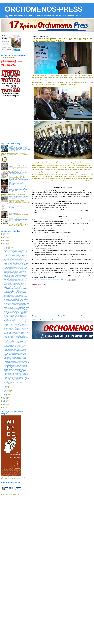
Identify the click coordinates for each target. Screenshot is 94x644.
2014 (4, 240)
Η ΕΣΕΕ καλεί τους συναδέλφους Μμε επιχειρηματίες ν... (16, 343)
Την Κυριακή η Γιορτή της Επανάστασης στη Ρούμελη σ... (16, 322)
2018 (4, 396)
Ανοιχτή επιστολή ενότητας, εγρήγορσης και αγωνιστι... (15, 315)
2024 (4, 404)
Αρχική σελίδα (62, 316)
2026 (4, 407)
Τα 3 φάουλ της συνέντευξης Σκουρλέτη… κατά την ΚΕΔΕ (16, 328)
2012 (4, 238)
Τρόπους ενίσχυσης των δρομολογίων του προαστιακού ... (16, 336)
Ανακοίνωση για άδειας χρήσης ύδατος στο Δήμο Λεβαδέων (16, 378)
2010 (4, 235)
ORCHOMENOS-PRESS (44, 9)
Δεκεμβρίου (7, 394)
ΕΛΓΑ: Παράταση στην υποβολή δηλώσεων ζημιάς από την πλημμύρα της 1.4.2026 (19, 220)
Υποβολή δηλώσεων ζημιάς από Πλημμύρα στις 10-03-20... (16, 310)
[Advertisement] (54, 301)
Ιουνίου (6, 386)
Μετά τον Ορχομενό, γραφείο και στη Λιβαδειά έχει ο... (15, 372)
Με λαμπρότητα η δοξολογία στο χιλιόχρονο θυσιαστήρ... (16, 319)
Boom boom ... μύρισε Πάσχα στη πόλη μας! (13, 327)
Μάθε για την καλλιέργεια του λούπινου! (12, 352)
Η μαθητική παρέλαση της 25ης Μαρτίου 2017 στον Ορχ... (16, 366)
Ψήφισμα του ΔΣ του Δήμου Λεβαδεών (12, 287)
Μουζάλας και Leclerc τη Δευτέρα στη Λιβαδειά (13, 382)
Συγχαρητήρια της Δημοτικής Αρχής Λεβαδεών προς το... (16, 290)
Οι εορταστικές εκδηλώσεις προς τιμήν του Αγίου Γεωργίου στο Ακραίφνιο (19, 173)
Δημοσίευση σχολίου (37, 288)
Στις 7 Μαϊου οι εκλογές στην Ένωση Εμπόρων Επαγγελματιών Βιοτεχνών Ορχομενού (17, 206)
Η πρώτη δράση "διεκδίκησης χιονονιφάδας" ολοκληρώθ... (16, 298)
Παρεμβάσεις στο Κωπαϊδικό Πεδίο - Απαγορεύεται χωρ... (16, 311)
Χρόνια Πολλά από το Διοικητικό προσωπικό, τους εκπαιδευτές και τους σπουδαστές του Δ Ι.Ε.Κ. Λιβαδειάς (18, 158)
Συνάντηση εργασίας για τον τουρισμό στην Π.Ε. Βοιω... (15, 345)
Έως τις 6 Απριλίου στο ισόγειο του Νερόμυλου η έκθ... (15, 295)
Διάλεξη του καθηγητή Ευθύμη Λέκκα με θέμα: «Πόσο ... (15, 349)
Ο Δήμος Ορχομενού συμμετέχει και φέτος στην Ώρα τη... (16, 265)
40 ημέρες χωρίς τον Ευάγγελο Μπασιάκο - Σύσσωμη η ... (16, 330)
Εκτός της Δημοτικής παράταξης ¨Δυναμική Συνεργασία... (16, 331)
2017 (4, 245)
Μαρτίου (6, 249)
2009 (4, 233)
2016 (4, 243)
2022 (4, 402)
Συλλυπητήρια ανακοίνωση (9, 364)
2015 (4, 242)
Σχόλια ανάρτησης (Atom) (46, 319)
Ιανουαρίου (7, 246)
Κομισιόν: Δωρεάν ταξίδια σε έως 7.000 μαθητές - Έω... (15, 334)
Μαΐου (6, 385)
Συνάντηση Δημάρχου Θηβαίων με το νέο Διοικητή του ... (16, 270)
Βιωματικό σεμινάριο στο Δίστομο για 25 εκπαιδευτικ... (15, 266)
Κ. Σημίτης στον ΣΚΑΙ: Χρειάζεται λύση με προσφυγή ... (15, 357)
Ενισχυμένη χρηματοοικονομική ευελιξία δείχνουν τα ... (15, 351)
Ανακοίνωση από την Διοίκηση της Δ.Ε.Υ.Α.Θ (13, 301)
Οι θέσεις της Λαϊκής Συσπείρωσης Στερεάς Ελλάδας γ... (16, 285)
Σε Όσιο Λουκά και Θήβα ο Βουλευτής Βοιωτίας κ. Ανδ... (15, 335)
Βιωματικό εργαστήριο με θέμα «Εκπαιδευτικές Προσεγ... (16, 373)
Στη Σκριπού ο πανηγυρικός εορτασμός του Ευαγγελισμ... (16, 313)
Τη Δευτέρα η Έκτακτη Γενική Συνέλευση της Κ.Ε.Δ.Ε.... (15, 380)
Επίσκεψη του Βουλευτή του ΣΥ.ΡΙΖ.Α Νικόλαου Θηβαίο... (16, 294)
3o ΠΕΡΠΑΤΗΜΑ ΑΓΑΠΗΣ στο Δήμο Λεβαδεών (14, 347)
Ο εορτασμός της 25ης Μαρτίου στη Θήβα (13, 344)
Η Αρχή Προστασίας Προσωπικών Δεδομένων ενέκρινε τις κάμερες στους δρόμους (18, 165)
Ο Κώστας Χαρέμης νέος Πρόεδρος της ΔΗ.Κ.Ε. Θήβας (15, 267)
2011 (4, 236)
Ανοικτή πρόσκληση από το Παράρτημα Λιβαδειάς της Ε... (16, 323)
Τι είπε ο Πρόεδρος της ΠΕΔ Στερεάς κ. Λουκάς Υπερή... (16, 251)
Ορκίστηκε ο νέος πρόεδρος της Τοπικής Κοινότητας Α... (15, 293)
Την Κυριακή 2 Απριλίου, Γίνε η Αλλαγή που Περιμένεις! (15, 365)
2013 (4, 239)
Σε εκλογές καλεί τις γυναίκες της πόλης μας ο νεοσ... (15, 279)
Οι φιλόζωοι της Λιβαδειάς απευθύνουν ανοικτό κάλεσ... (15, 259)
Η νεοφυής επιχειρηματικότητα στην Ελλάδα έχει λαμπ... (16, 274)
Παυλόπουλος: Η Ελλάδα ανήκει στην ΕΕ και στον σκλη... (16, 316)
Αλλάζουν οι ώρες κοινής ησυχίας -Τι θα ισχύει (13, 262)
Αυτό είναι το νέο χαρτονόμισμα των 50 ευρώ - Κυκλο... (15, 356)
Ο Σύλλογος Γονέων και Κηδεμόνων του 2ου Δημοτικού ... (16, 353)
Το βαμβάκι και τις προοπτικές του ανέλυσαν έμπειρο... (15, 370)
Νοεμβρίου (7, 393)
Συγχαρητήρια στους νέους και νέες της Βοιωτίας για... (15, 348)
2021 (4, 400)
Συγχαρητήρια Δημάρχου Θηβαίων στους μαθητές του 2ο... (16, 302)
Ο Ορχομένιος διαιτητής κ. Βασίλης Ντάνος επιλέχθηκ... (15, 281)
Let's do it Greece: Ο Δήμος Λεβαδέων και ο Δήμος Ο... (15, 359)
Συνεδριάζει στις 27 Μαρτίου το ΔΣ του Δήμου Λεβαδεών (16, 305)
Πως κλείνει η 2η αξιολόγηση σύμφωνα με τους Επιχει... (15, 286)
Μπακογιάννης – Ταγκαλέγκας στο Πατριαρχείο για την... (16, 361)
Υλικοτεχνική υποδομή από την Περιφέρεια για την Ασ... (15, 254)
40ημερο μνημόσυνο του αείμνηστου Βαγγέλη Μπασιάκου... (16, 257)
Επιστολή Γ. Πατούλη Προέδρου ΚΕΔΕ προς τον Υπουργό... (16, 340)
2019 (4, 397)
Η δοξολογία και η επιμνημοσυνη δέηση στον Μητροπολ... (16, 324)
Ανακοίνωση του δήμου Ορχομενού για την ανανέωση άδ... (16, 309)
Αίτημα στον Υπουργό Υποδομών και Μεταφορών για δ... (16, 269)
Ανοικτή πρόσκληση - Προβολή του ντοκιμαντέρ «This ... (16, 291)
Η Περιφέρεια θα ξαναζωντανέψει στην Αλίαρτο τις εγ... (15, 376)
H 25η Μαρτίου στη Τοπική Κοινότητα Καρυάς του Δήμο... (16, 318)
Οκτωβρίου (7, 392)
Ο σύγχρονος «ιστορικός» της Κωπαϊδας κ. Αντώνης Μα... (16, 255)
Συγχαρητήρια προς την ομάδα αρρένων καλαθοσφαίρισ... (16, 289)
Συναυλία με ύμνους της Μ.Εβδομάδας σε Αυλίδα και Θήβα (16, 362)
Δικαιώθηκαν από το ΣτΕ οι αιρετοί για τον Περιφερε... (15, 381)
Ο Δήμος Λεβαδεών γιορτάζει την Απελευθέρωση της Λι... (16, 341)
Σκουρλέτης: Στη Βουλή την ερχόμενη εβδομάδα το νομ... (16, 326)
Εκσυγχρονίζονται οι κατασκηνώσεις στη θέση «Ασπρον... (16, 377)
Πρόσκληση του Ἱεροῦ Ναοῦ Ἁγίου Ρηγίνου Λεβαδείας (15, 278)
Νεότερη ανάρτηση (37, 316)
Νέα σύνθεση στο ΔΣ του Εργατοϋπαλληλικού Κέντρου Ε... (16, 299)
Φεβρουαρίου (7, 247)
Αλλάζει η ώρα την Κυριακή (9, 320)
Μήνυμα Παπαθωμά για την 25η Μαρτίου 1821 (14, 314)
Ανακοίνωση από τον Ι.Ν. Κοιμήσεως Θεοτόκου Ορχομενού (16, 374)
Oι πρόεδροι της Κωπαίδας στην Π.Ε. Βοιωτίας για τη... (15, 282)
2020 (4, 399)
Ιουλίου (6, 388)
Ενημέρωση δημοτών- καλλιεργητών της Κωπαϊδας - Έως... (16, 307)
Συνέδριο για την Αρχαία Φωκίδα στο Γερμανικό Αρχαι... (15, 355)
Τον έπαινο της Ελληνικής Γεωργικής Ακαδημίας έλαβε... (16, 275)
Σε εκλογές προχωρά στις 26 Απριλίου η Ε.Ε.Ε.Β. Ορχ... (15, 369)
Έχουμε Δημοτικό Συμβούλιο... (10, 368)
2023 (4, 403)
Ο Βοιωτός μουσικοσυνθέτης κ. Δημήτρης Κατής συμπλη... (16, 253)
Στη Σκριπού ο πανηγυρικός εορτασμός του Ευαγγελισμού (16, 261)
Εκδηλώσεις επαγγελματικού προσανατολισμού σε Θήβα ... (16, 332)
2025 (4, 406)
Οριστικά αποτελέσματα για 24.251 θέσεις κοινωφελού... (16, 306)
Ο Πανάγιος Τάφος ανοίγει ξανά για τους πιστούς (14, 258)
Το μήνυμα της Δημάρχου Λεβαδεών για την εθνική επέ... (16, 297)
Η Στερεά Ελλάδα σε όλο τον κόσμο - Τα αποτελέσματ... (15, 283)
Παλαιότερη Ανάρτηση (87, 316)
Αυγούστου (7, 389)
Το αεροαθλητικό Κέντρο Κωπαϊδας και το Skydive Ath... (15, 271)
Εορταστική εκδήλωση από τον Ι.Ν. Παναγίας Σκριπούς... (16, 250)
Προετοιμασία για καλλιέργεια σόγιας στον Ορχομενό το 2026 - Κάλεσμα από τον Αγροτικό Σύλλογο (18, 198)
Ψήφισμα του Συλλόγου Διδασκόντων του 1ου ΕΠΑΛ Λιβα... (16, 263)
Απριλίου (6, 384)
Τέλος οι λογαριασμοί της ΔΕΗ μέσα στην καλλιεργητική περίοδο (18, 213)
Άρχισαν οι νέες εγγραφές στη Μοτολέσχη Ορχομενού (15, 277)
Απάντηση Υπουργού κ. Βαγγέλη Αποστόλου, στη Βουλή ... (16, 303)
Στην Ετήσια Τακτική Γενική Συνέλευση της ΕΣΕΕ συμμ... (16, 273)
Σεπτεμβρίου (7, 390)
